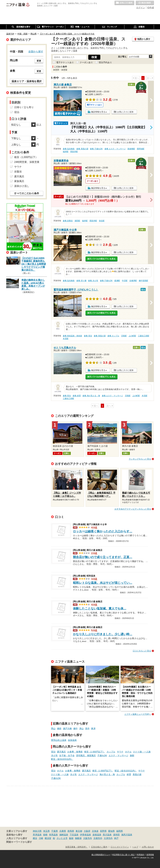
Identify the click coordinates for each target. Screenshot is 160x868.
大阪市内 (87, 838)
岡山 (53, 728)
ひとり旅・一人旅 (142, 752)
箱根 (45, 835)
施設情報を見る (98, 112)
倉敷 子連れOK (96, 149)
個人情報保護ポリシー (101, 855)
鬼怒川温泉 (127, 835)
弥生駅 (102, 221)
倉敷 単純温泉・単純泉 (72, 336)
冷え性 (54, 755)
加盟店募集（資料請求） (76, 847)
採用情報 (150, 855)
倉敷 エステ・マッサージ (115, 149)
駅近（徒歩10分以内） (62, 759)
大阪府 (87, 831)
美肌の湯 (137, 774)
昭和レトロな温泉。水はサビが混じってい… (103, 583)
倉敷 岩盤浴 (68, 221)
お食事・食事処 (75, 752)
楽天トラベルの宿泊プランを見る (101, 259)
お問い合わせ (148, 847)
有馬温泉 (53, 835)
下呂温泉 (74, 835)
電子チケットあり (65, 62)
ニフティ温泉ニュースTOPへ (138, 714)
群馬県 (71, 831)
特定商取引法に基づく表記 (123, 855)
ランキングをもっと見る (140, 459)
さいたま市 (62, 838)
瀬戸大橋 (67, 728)
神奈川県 (37, 831)
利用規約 (140, 855)
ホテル (128, 752)
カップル (111, 752)
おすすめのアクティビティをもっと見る (133, 509)
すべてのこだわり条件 (27, 193)
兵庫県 (63, 831)
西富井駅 (74, 152)
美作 (87, 728)
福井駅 (66, 152)
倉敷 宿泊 (88, 336)
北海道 (95, 831)
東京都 (79, 831)
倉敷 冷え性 (93, 281)
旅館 (132, 755)
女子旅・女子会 (67, 755)
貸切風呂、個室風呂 (86, 755)
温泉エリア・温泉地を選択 (27, 81)
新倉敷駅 (131, 149)
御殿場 (78, 838)
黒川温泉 (107, 835)
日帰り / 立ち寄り (24, 107)
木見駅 (66, 339)
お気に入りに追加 (125, 112)
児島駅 (124, 336)
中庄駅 (125, 281)
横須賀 (48, 838)
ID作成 (151, 8)
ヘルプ (135, 847)
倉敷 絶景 (77, 396)
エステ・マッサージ (118, 755)
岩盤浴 (18, 172)
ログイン (141, 8)
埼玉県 (46, 831)
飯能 (71, 838)
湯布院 (116, 835)
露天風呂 (61, 752)
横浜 (35, 838)
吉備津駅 (133, 281)
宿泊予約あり (105, 62)
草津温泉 (37, 835)
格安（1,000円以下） (95, 752)
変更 (39, 61)
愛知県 (111, 831)
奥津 (93, 728)
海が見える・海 (107, 774)
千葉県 (55, 831)
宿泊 (53, 752)
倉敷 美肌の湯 (82, 149)
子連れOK (102, 755)
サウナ (120, 752)
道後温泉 (97, 835)
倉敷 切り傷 (81, 281)
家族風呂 (19, 181)
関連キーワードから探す (19, 842)
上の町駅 (132, 336)
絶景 (129, 774)
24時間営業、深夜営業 (27, 162)
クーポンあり (86, 62)
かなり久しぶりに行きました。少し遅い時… (103, 634)
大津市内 (108, 838)
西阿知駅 (141, 149)
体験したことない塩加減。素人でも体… (100, 608)
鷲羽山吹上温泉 (59, 740)
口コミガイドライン (120, 847)
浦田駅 (77, 221)
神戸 (116, 838)
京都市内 (98, 838)
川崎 (41, 838)
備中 (75, 728)
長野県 (103, 831)
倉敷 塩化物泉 (69, 149)
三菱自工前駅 (144, 336)
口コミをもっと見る (142, 651)
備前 (59, 728)
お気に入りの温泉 (124, 3)
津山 (81, 728)
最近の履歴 (145, 3)
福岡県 (120, 831)
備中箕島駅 (143, 281)
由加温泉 (72, 740)
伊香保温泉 (85, 835)
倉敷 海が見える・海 (91, 396)
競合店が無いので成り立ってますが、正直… (103, 557)
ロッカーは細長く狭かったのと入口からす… (103, 531)
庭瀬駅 (117, 281)
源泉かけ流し (22, 186)
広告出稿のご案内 (99, 847)
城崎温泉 (64, 835)
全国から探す (36, 51)
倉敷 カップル (113, 336)
